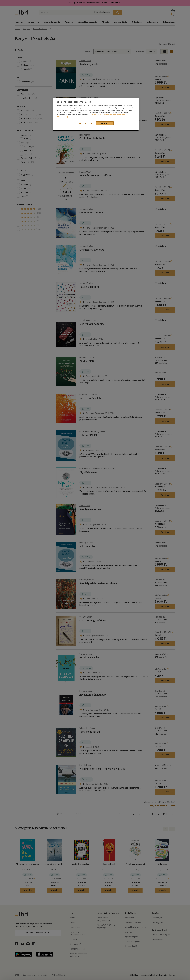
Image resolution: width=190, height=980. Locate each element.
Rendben (105, 123)
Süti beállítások (86, 124)
